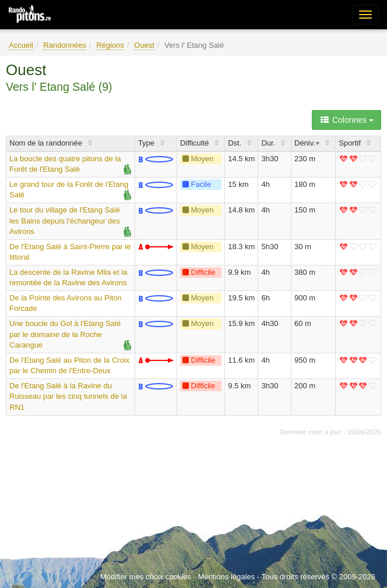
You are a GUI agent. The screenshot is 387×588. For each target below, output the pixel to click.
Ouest (144, 45)
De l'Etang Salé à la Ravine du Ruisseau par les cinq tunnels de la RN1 (68, 396)
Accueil (21, 45)
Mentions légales (227, 577)
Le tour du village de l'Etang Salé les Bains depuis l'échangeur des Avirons (65, 221)
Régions (110, 45)
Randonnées (65, 45)
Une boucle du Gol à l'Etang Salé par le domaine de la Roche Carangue (65, 334)
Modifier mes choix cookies (146, 577)
